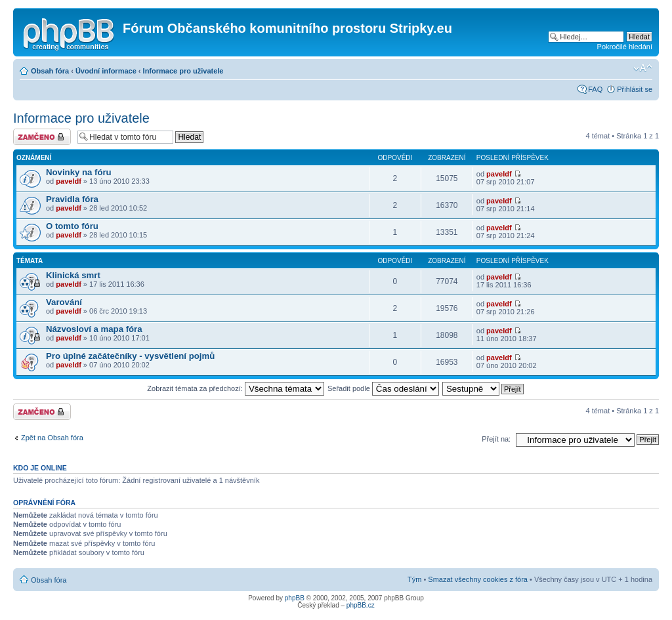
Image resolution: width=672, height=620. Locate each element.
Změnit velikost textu (643, 68)
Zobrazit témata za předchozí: (236, 388)
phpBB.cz (361, 605)
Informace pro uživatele (183, 71)
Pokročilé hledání (625, 47)
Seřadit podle (383, 388)
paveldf (69, 181)
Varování (64, 302)
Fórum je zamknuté (42, 137)
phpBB (295, 598)
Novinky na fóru (79, 172)
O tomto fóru (72, 226)
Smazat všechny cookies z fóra (478, 579)
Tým (414, 579)
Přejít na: (496, 439)
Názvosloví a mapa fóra (94, 329)
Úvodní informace (106, 71)
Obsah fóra (50, 71)
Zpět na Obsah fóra (52, 438)
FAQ (595, 89)
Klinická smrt (73, 275)
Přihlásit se (635, 89)
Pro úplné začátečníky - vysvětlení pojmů (130, 356)
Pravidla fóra (72, 199)
